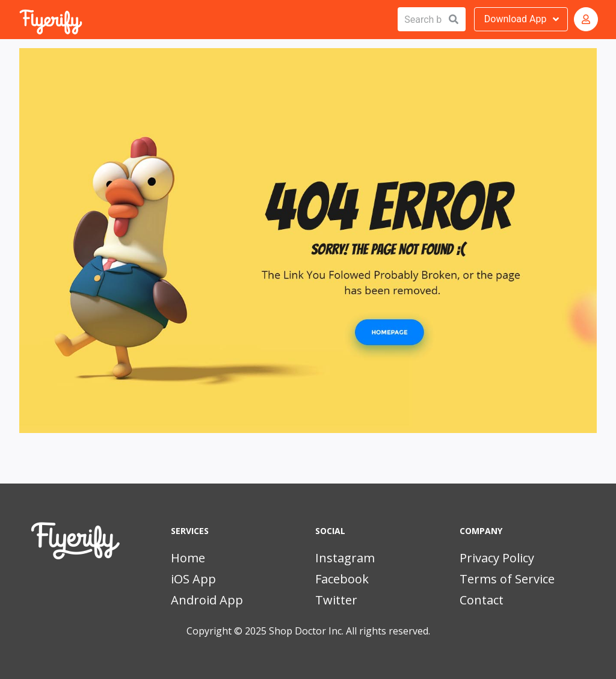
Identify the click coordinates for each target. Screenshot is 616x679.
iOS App (193, 579)
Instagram (345, 558)
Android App (207, 600)
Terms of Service (507, 579)
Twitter (336, 600)
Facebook (342, 579)
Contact (482, 600)
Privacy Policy (497, 558)
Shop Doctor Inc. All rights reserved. (350, 631)
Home (188, 558)
